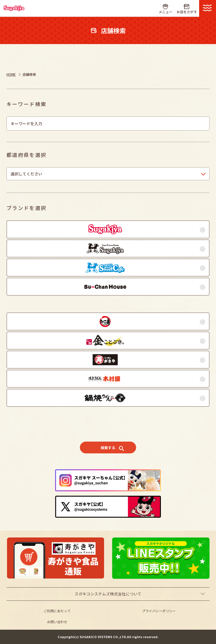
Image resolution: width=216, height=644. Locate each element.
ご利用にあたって (57, 611)
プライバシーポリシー (159, 611)
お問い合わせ (57, 622)
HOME (11, 74)
